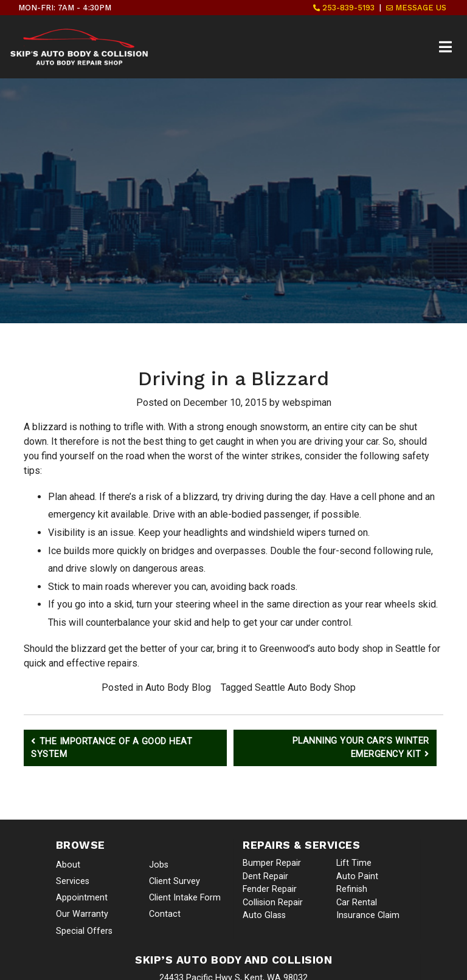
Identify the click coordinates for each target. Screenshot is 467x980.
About (68, 865)
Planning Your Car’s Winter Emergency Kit (361, 748)
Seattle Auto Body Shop (305, 687)
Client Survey (175, 881)
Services (73, 881)
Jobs (159, 865)
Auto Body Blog (178, 687)
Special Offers (84, 931)
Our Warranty (82, 914)
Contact (165, 914)
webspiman (307, 403)
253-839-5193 (344, 8)
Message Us (416, 8)
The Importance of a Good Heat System (112, 748)
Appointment (82, 898)
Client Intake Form (185, 898)
